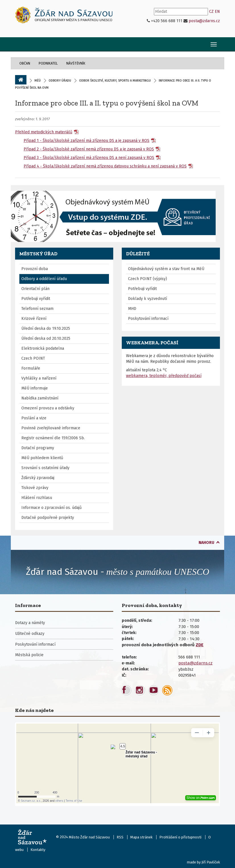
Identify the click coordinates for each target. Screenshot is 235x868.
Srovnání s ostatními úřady (45, 468)
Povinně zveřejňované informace (51, 428)
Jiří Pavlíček (211, 862)
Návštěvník (76, 63)
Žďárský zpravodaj (38, 478)
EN (217, 12)
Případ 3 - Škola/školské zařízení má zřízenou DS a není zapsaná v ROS (89, 158)
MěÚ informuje (35, 388)
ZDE (200, 645)
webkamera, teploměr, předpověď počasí (164, 376)
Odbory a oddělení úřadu (44, 279)
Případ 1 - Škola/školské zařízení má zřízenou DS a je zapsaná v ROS (86, 141)
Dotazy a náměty (30, 623)
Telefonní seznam (37, 309)
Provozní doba (35, 269)
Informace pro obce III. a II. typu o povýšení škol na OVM (107, 103)
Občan (25, 63)
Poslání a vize (34, 418)
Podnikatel (48, 63)
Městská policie (29, 655)
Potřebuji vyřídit (36, 299)
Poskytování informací (148, 319)
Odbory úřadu (60, 81)
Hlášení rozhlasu (37, 498)
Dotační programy (38, 448)
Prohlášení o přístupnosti (180, 837)
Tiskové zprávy (35, 488)
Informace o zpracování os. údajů (51, 508)
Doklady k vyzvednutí (148, 299)
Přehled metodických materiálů (44, 132)
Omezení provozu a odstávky (48, 408)
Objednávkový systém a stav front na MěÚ (166, 269)
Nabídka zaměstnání (40, 398)
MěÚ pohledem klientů (42, 458)
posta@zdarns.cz (204, 21)
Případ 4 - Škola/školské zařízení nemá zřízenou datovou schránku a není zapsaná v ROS (105, 166)
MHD (132, 309)
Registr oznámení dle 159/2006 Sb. (53, 438)
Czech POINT (33, 358)
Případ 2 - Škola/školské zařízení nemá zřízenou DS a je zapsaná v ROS (89, 149)
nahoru (206, 543)
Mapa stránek (141, 837)
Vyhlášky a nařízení (39, 378)
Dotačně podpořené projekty (48, 518)
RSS (120, 837)
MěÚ (38, 81)
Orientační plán (35, 289)
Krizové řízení (34, 319)
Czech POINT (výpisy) (148, 279)
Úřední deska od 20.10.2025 (46, 338)
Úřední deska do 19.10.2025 (46, 329)
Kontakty (38, 850)
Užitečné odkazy (30, 634)
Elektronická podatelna (43, 348)
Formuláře (31, 368)
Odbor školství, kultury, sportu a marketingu (115, 81)
